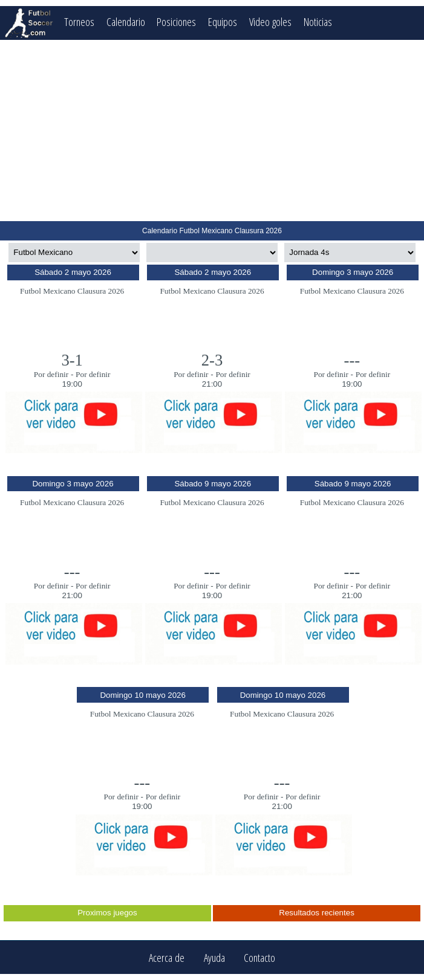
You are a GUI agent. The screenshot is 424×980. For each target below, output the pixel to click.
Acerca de (167, 957)
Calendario (126, 21)
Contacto (259, 957)
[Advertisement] (212, 131)
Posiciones (176, 21)
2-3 (212, 360)
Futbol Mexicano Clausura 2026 (72, 291)
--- (352, 360)
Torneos (79, 21)
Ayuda (214, 957)
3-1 (72, 360)
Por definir (51, 374)
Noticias (318, 21)
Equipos (223, 21)
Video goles (270, 21)
